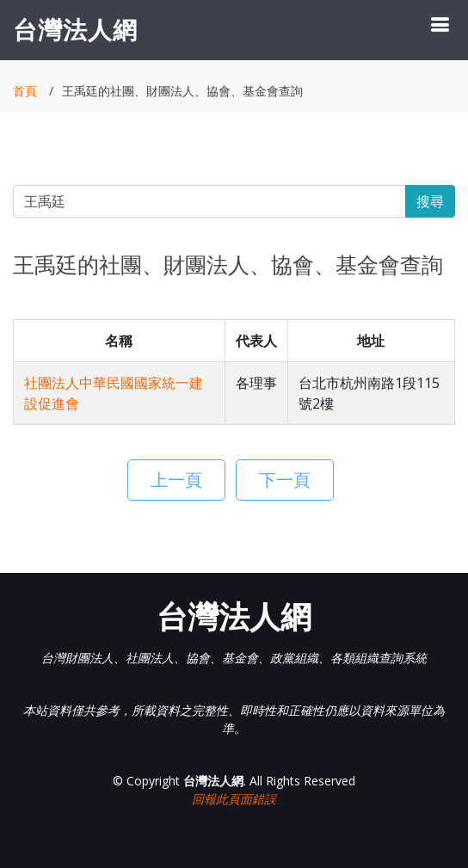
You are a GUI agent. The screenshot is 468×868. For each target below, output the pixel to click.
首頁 (25, 91)
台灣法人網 (75, 29)
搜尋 (430, 201)
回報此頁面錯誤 (234, 799)
